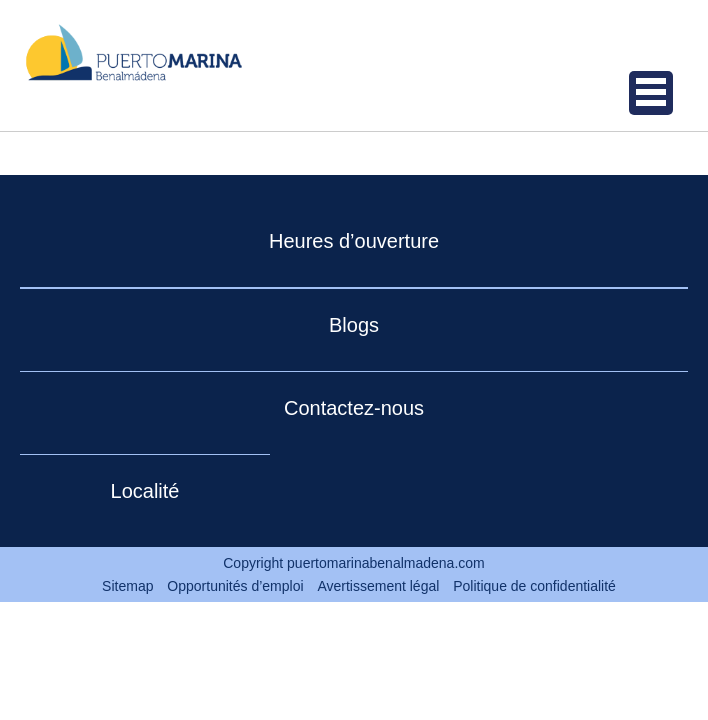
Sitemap (127, 586)
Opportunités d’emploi (235, 586)
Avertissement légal (378, 586)
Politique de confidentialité (534, 586)
